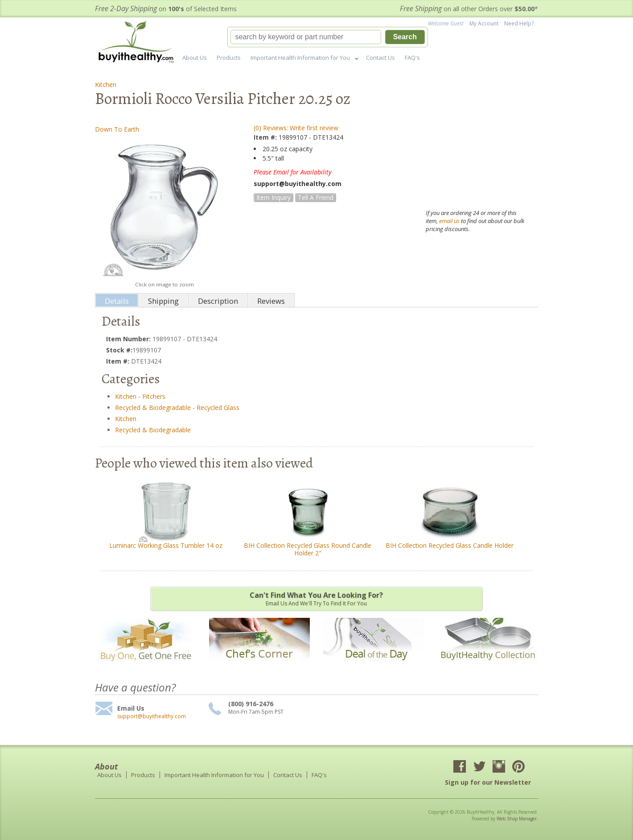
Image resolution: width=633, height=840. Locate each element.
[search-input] (306, 37)
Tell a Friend (316, 197)
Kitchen (106, 85)
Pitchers (154, 396)
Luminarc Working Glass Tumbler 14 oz (166, 545)
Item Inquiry (273, 197)
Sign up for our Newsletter (488, 782)
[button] (328, 37)
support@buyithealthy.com (152, 716)
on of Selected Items (166, 9)
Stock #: (119, 350)
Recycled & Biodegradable (153, 408)
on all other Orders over (469, 9)
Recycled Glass (218, 408)
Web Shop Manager (517, 819)
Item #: (266, 137)
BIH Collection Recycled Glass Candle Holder (450, 545)
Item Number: (129, 339)
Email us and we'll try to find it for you (316, 599)
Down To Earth (117, 129)
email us (449, 221)
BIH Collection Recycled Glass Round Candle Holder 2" (308, 549)
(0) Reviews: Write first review (296, 128)
